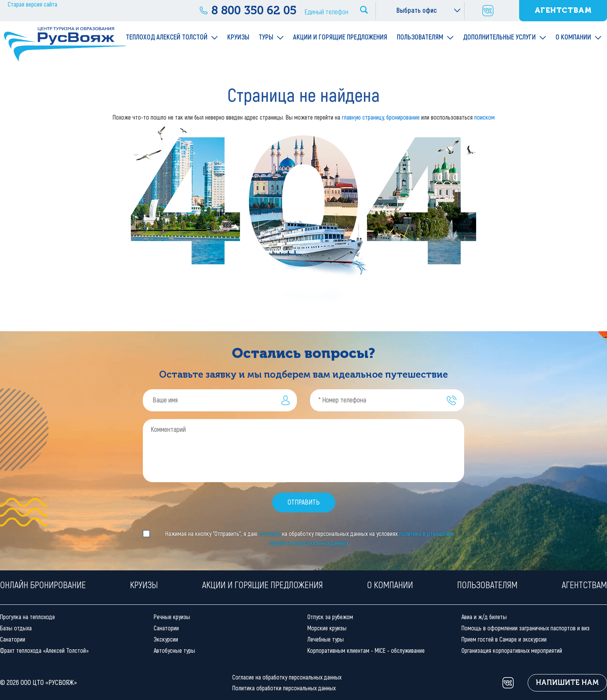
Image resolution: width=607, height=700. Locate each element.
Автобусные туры (174, 651)
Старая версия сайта (33, 4)
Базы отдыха (16, 628)
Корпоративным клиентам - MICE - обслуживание (366, 651)
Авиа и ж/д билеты (484, 617)
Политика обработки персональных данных (284, 688)
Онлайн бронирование (43, 585)
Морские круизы (327, 628)
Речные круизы (172, 617)
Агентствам (563, 10)
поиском (484, 117)
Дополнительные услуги (499, 37)
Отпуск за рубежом (330, 617)
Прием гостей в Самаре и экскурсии (504, 639)
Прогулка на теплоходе (27, 617)
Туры (266, 37)
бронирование (403, 117)
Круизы (238, 37)
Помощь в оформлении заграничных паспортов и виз (526, 628)
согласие (270, 534)
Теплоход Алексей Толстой (167, 37)
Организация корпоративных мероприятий (512, 651)
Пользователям (420, 37)
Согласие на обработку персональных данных (287, 677)
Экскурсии (166, 639)
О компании (573, 37)
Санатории (13, 639)
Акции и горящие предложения (340, 37)
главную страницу (363, 117)
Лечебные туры (326, 639)
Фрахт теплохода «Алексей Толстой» (44, 651)
